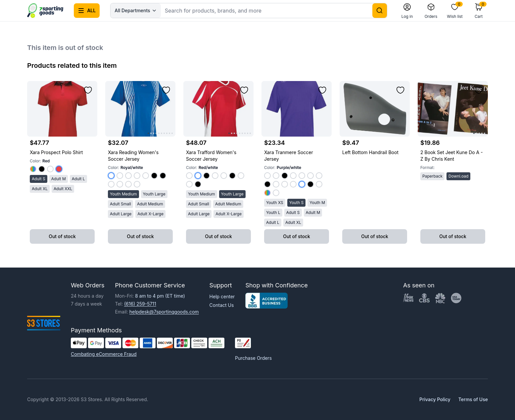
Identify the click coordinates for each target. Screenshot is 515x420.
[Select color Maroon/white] (224, 176)
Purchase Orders (253, 358)
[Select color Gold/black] (198, 184)
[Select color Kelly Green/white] (128, 176)
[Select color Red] (59, 169)
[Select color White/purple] (128, 184)
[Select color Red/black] (154, 176)
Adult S (39, 179)
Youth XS (275, 203)
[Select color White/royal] (111, 184)
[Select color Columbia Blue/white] (276, 176)
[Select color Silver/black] (285, 176)
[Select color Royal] (33, 169)
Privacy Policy (435, 399)
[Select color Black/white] (232, 176)
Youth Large (154, 194)
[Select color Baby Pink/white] (276, 193)
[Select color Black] (42, 169)
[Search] (380, 11)
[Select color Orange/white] (310, 176)
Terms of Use (473, 399)
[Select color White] (50, 169)
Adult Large (121, 214)
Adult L (78, 179)
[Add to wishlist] (88, 90)
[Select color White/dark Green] (137, 184)
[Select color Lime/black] (267, 184)
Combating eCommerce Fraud (104, 354)
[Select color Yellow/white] (241, 176)
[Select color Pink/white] (276, 184)
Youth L (273, 212)
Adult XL (40, 189)
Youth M (317, 203)
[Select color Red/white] (120, 176)
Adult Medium (150, 204)
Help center (222, 296)
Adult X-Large (150, 214)
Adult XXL (63, 189)
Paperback (432, 176)
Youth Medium (123, 194)
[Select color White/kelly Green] (120, 184)
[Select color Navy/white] (215, 176)
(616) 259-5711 (140, 304)
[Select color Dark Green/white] (146, 176)
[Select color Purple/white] (137, 176)
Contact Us (222, 305)
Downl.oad (458, 176)
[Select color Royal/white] (111, 176)
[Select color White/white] (189, 184)
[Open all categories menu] (87, 11)
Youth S (297, 203)
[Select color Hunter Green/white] (319, 184)
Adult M (59, 179)
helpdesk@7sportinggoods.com (164, 312)
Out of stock (62, 236)
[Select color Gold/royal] (267, 193)
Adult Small (120, 204)
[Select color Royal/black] (163, 176)
